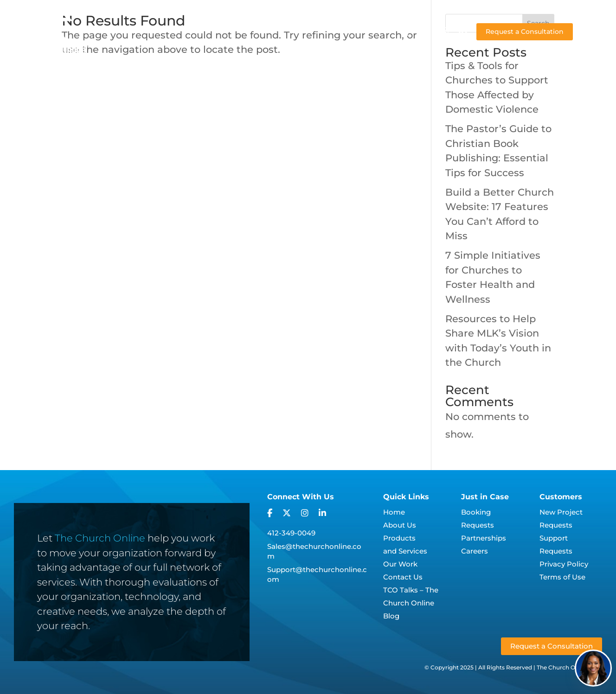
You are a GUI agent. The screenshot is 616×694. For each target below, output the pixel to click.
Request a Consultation (525, 32)
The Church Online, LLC (569, 667)
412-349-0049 (291, 533)
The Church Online (100, 538)
